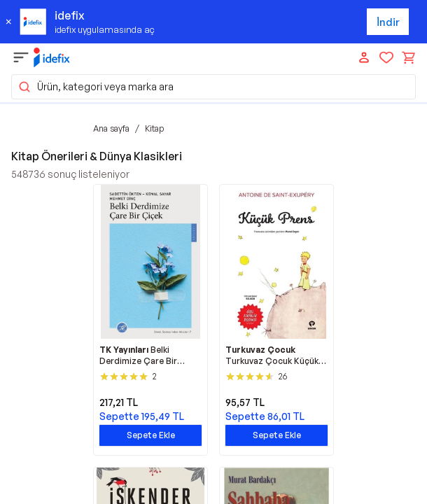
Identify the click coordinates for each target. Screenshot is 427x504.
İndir (388, 22)
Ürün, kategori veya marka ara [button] (96, 87)
